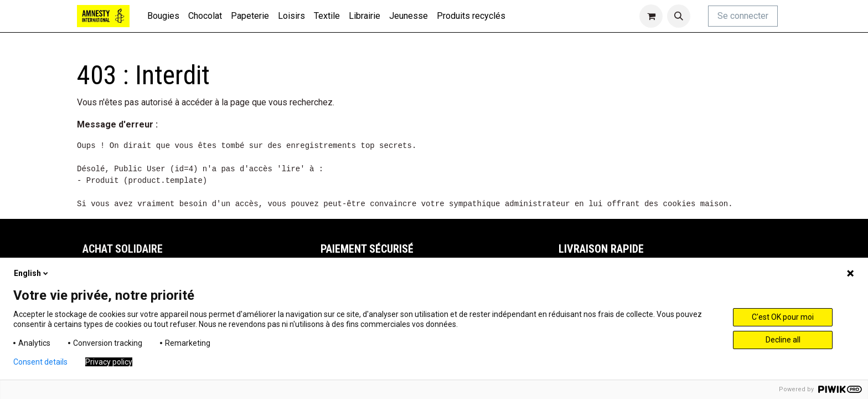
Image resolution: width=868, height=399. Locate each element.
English (32, 273)
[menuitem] (163, 16)
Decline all (783, 340)
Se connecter (743, 16)
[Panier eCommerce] (651, 16)
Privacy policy (109, 362)
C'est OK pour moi (783, 317)
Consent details (40, 362)
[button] (679, 16)
